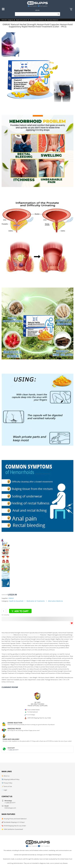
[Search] (37, 14)
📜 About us (5, 776)
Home (3, 20)
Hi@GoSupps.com (10, 808)
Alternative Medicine (52, 20)
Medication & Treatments (37, 20)
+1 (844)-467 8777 (13, 750)
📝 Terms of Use (7, 786)
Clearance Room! (10, 687)
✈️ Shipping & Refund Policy (11, 779)
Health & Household (21, 20)
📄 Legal (4, 790)
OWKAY (11, 598)
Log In (37, 10)
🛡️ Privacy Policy (7, 783)
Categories (10, 20)
